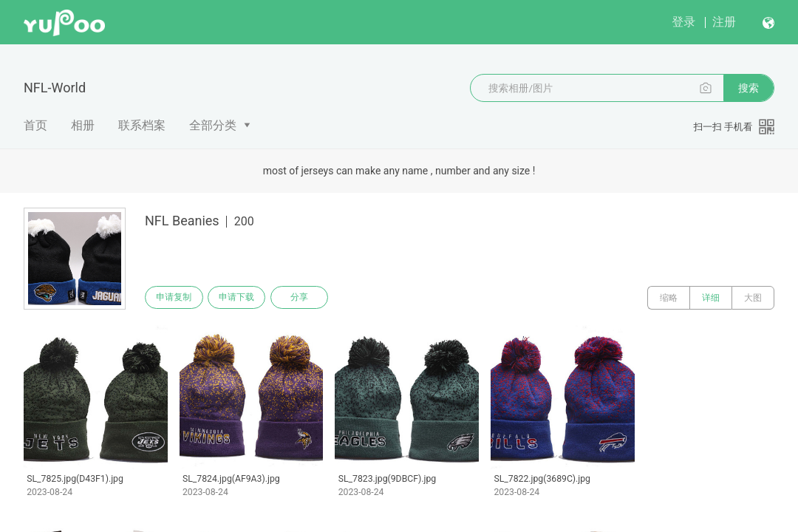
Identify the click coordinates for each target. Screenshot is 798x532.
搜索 (748, 88)
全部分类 (213, 125)
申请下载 (242, 298)
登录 (683, 22)
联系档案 (142, 125)
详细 (711, 298)
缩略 (669, 298)
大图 (753, 298)
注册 (724, 22)
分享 (309, 298)
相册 (83, 125)
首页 (35, 125)
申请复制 (176, 298)
